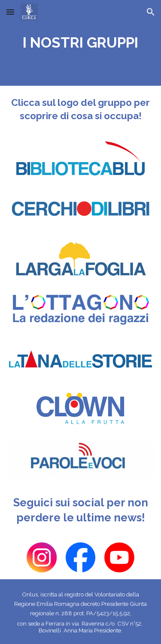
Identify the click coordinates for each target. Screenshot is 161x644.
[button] (10, 12)
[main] (80, 43)
